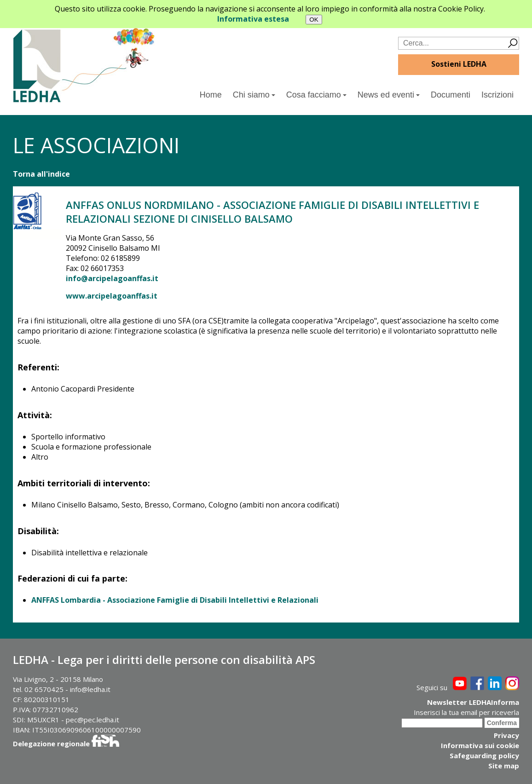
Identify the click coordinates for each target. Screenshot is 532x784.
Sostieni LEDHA (459, 64)
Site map (504, 766)
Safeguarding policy (484, 755)
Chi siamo (254, 95)
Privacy (506, 735)
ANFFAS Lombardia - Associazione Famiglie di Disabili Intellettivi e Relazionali (175, 600)
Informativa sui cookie (480, 745)
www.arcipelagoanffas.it (112, 296)
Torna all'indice (41, 174)
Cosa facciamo (316, 95)
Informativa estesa (253, 19)
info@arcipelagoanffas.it (112, 278)
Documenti (451, 95)
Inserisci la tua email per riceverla (466, 712)
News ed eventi (389, 95)
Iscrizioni (497, 95)
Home (211, 95)
